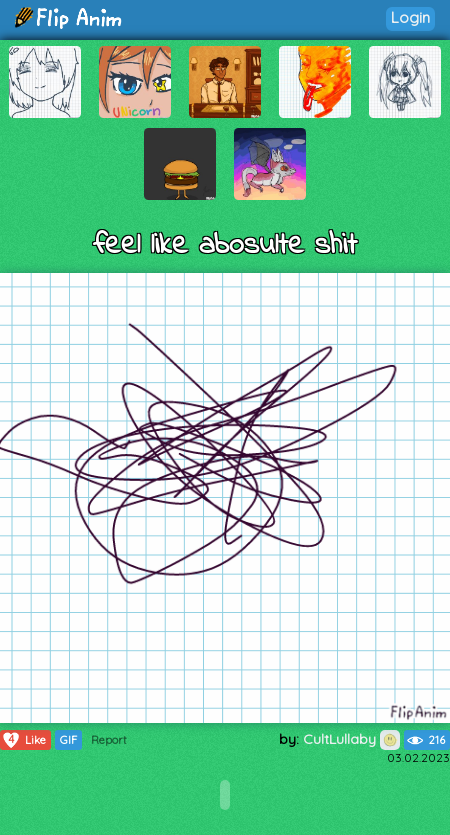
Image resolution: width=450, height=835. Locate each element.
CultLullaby (351, 739)
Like (23, 740)
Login (410, 17)
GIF (68, 740)
